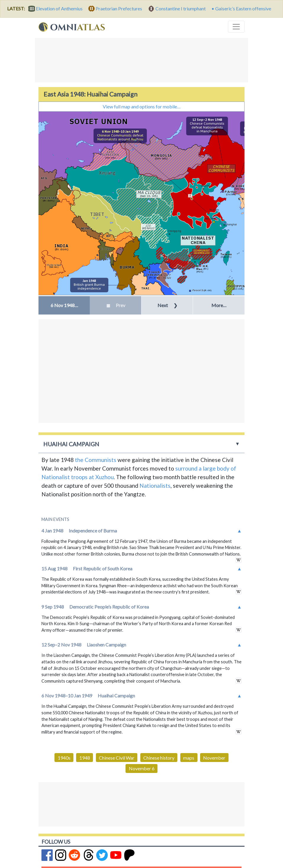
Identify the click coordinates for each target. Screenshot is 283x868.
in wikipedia (239, 560)
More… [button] (219, 305)
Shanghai (231, 224)
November (214, 758)
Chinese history (159, 758)
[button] (64, 305)
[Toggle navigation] (236, 27)
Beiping (205, 186)
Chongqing (175, 231)
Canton (196, 259)
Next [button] (167, 305)
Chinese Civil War (117, 758)
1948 (85, 758)
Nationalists (155, 486)
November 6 (142, 768)
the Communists (96, 460)
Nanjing (210, 218)
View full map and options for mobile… (142, 106)
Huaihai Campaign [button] (71, 444)
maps (189, 758)
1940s (64, 758)
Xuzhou (214, 210)
